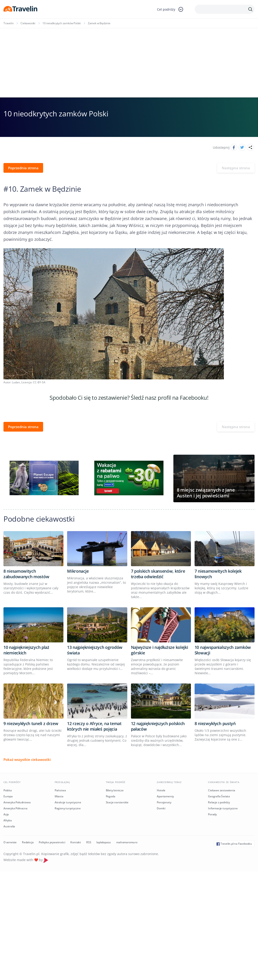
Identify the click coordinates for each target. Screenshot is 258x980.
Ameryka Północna (15, 808)
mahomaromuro (127, 842)
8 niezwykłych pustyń (215, 723)
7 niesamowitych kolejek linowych (218, 574)
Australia (9, 826)
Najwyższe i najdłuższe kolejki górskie (160, 650)
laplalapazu (104, 842)
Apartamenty (165, 796)
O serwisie (10, 842)
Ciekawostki (28, 23)
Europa (8, 796)
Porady (212, 814)
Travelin (8, 23)
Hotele (161, 790)
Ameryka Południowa (17, 802)
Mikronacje (78, 571)
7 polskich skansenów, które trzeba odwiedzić (158, 574)
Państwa (60, 790)
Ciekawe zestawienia (221, 790)
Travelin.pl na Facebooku (234, 844)
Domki (161, 808)
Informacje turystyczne (223, 808)
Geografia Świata (219, 796)
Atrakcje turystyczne (68, 802)
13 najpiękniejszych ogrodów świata (95, 650)
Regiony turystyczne (68, 808)
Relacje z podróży (219, 802)
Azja (6, 814)
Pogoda (111, 796)
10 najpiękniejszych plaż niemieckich (26, 650)
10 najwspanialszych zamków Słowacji (223, 650)
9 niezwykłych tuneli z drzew (31, 723)
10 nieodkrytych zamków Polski (62, 23)
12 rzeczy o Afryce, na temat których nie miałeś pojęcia (94, 726)
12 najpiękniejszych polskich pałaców (158, 726)
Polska (8, 790)
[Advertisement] (129, 63)
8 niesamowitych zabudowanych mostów (26, 574)
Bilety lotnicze (115, 790)
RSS (89, 842)
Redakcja (28, 842)
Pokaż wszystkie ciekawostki (27, 759)
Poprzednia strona (23, 168)
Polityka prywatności (52, 842)
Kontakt (76, 842)
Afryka (8, 820)
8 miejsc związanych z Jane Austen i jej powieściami (206, 493)
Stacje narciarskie (117, 802)
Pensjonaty (164, 802)
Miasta (59, 796)
